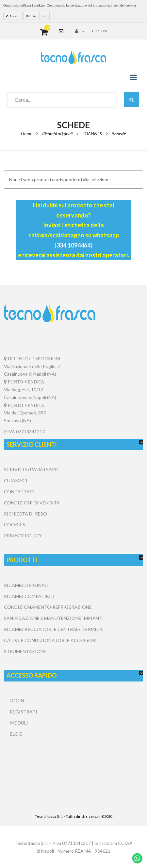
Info (44, 16)
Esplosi (99, 31)
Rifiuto (31, 16)
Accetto (14, 16)
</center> (73, 764)
